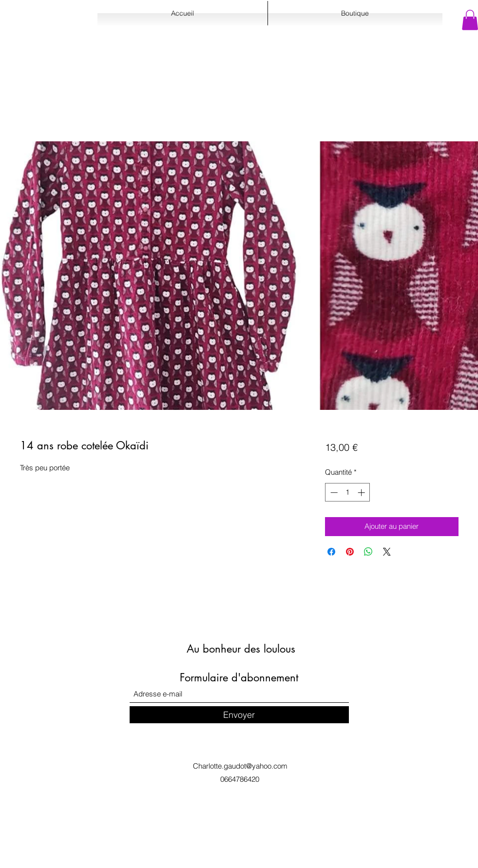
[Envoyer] (239, 715)
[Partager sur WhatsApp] (368, 552)
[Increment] (362, 492)
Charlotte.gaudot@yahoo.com (240, 766)
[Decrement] (333, 492)
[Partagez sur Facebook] (331, 552)
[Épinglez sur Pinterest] (350, 552)
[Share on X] (387, 552)
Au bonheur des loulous (241, 649)
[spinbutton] (348, 492)
